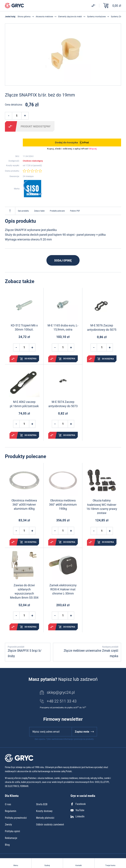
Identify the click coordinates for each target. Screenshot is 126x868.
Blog (7, 845)
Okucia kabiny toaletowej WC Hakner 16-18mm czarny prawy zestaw (102, 507)
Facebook (78, 804)
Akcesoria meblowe (44, 17)
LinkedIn (78, 816)
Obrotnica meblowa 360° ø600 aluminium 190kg (63, 505)
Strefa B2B (42, 804)
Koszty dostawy (44, 811)
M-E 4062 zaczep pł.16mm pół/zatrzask (24, 404)
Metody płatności (45, 818)
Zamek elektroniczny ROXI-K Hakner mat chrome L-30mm (63, 589)
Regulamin (11, 811)
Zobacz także (39, 211)
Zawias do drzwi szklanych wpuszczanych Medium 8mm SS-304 (24, 591)
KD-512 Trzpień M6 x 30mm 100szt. (24, 327)
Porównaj (10, 126)
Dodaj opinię (63, 260)
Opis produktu (23, 211)
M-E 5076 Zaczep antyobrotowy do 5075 (102, 327)
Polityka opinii (12, 831)
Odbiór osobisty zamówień (50, 825)
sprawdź (37, 166)
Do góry (10, 211)
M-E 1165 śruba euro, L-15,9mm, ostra (63, 327)
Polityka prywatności (16, 818)
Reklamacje (11, 838)
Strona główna (24, 17)
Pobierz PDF (75, 211)
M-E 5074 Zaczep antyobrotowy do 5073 (63, 404)
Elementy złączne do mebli (70, 17)
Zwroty (8, 825)
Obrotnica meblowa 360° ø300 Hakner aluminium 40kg (24, 505)
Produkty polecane (57, 211)
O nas (8, 804)
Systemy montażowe (96, 17)
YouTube (77, 810)
